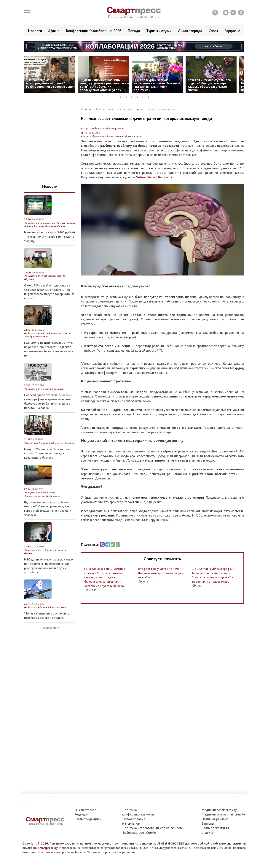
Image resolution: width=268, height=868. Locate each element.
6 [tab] (150, 96)
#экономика (31, 443)
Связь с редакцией (88, 819)
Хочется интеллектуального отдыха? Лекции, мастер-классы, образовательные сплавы (209, 85)
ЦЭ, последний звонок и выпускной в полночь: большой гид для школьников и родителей (157, 85)
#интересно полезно (36, 336)
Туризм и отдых (159, 31)
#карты (71, 223)
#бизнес (43, 443)
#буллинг (29, 279)
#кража (28, 226)
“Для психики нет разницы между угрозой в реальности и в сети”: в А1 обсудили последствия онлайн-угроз (104, 85)
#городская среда (34, 496)
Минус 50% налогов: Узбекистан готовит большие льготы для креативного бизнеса (47, 453)
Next (241, 73)
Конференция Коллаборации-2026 (94, 31)
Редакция (81, 814)
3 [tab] (133, 96)
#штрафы (39, 226)
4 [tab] (139, 96)
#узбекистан (56, 443)
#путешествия (58, 607)
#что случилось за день (51, 389)
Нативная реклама (215, 819)
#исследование (115, 136)
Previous (27, 73)
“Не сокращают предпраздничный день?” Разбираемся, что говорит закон (50, 83)
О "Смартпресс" (86, 810)
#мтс (41, 550)
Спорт (214, 31)
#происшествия (47, 223)
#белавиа (43, 607)
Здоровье (232, 31)
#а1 (64, 276)
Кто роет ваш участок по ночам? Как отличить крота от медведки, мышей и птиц (161, 573)
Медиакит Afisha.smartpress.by (224, 814)
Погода (134, 31)
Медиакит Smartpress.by (219, 810)
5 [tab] (144, 96)
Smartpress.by (48, 848)
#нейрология (53, 496)
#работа (43, 333)
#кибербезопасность (50, 276)
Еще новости (48, 628)
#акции (28, 553)
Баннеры (208, 823)
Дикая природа (190, 31)
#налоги (69, 443)
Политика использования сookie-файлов (152, 828)
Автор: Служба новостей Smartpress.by (103, 128)
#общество (31, 223)
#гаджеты (61, 550)
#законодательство (60, 333)
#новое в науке (134, 136)
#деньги (61, 223)
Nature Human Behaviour (154, 177)
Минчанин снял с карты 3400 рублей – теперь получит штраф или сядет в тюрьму (50, 237)
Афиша (54, 31)
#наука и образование (93, 136)
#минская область (55, 226)
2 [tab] (127, 96)
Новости (35, 31)
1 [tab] (122, 96)
